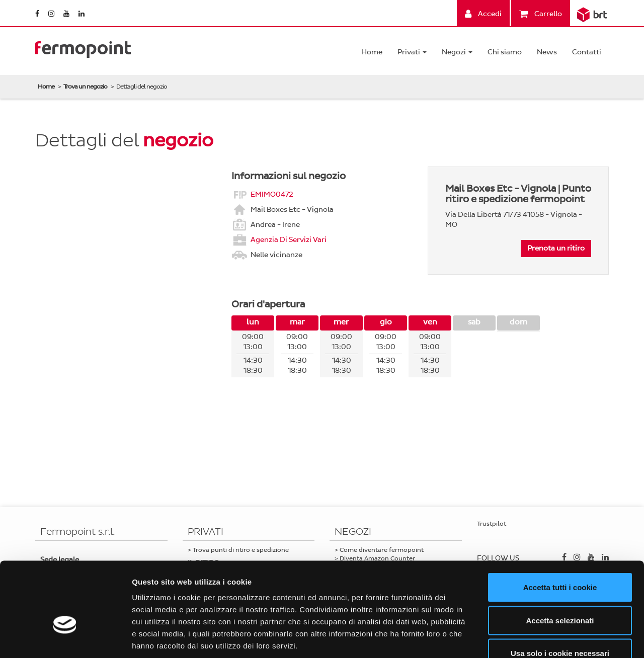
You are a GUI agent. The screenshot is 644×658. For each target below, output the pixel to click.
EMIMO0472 (272, 194)
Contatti (587, 52)
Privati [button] (412, 52)
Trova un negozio (85, 87)
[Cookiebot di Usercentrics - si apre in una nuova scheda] (65, 638)
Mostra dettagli (529, 638)
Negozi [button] (457, 52)
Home (372, 52)
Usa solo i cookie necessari (560, 592)
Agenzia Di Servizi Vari (289, 239)
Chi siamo (505, 52)
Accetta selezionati (560, 559)
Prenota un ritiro (556, 248)
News (547, 52)
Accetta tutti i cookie (560, 526)
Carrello (541, 14)
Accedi (483, 14)
